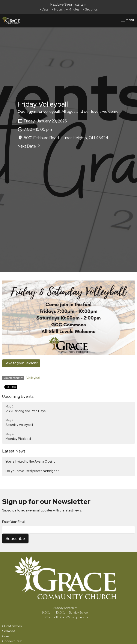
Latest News (14, 451)
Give (6, 636)
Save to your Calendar (21, 363)
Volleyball (33, 378)
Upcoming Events (18, 396)
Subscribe (15, 538)
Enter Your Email (14, 522)
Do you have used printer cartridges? (32, 471)
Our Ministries (12, 626)
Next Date (29, 146)
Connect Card (12, 641)
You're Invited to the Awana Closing (31, 462)
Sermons (9, 631)
